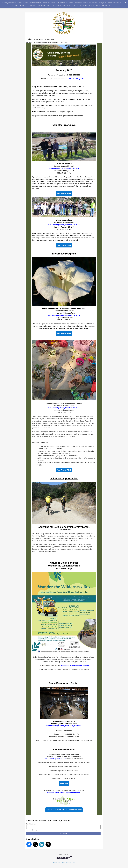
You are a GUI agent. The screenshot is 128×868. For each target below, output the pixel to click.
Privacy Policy (57, 863)
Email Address (31, 824)
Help (73, 863)
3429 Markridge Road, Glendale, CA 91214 (64, 225)
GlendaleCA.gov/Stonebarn (55, 759)
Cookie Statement (106, 5)
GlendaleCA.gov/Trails (78, 79)
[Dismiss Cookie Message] (125, 2)
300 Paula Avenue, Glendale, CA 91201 (64, 168)
